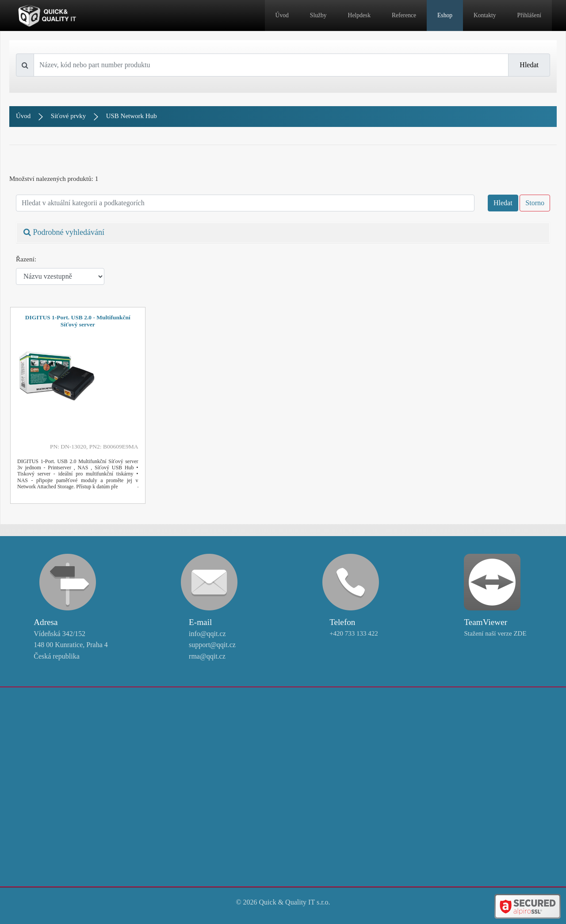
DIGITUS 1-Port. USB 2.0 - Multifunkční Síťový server (78, 321)
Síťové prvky (68, 116)
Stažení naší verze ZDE (495, 633)
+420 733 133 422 (354, 633)
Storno (535, 203)
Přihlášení (529, 15)
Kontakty (485, 15)
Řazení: (26, 259)
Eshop (445, 15)
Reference (404, 15)
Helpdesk (359, 15)
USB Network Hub (132, 116)
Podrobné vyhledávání (64, 232)
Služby (318, 15)
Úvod (282, 15)
